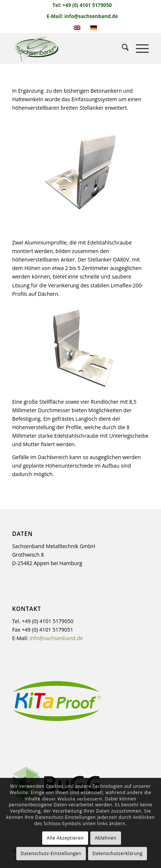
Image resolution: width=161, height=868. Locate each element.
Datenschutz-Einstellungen (51, 853)
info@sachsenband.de (56, 638)
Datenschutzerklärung (118, 853)
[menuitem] (82, 5)
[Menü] (139, 48)
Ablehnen (105, 838)
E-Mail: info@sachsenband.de (82, 16)
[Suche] (122, 48)
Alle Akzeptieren (65, 838)
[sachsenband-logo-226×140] (67, 48)
